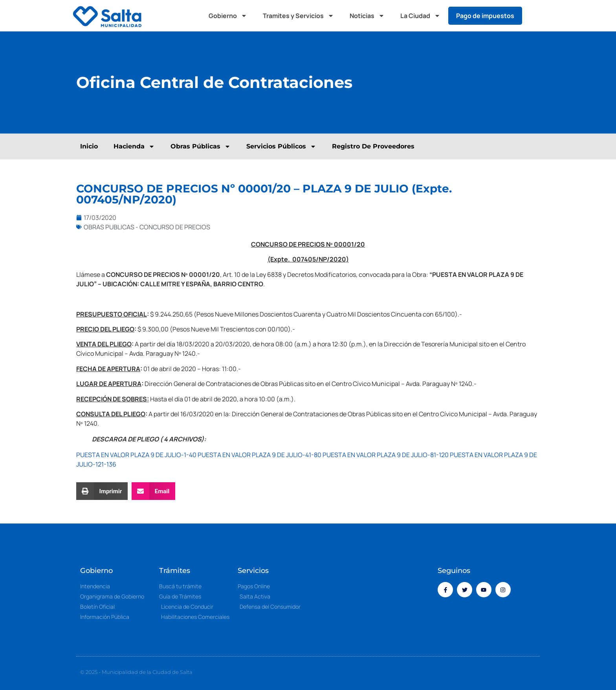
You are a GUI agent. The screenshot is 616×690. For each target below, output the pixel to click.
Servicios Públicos (281, 146)
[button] (536, 16)
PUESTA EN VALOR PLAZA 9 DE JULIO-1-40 (136, 455)
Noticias (367, 16)
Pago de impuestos (485, 16)
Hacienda (134, 146)
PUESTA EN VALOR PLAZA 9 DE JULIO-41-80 (259, 455)
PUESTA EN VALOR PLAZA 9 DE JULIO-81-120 (386, 455)
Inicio (89, 146)
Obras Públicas (201, 146)
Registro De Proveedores (373, 146)
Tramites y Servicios (298, 16)
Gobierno (228, 16)
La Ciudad (420, 16)
